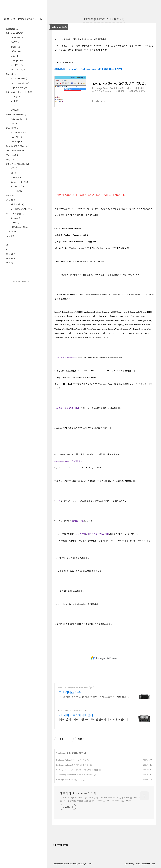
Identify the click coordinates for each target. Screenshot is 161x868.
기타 (11, 200)
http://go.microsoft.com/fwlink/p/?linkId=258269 (75, 377)
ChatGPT (12, 128)
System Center (19, 182)
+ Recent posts (60, 845)
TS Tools (16, 191)
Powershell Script (20, 133)
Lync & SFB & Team (18, 146)
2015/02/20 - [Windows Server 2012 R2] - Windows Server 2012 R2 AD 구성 (92, 248)
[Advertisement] (104, 658)
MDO (14, 110)
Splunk (15, 218)
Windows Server (16, 151)
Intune (15, 47)
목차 (10, 236)
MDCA (15, 106)
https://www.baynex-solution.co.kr (73, 688)
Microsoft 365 (15, 33)
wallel (153, 864)
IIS (13, 173)
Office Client (18, 51)
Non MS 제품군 (15, 214)
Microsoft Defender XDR (20, 92)
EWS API (16, 137)
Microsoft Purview (16, 115)
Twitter (66, 864)
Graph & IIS (17, 69)
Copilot (12, 74)
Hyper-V (12, 159)
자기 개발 (17, 204)
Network (12, 196)
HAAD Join (17, 42)
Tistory (137, 864)
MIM (14, 168)
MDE (15, 97)
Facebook (73, 864)
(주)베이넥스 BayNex (71, 692)
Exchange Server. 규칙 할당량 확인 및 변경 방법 (77, 770)
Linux (15, 223)
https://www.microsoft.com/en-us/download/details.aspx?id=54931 (78, 468)
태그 (8, 250)
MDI (14, 101)
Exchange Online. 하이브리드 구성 (71, 760)
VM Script (17, 142)
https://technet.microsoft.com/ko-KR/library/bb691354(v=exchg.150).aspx (100, 357)
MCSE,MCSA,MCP (21, 209)
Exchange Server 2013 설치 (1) (104, 19)
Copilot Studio (18, 88)
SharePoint (17, 187)
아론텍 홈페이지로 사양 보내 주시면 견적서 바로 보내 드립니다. (93, 719)
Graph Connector (19, 83)
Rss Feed (56, 864)
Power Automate (19, 78)
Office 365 (17, 38)
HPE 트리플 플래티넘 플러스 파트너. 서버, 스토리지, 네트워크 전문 (94, 698)
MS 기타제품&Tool (18, 164)
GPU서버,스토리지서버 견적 (75, 715)
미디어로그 (12, 254)
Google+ (89, 864)
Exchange (13, 29)
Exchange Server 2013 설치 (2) (69, 780)
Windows (12, 155)
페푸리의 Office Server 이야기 (24, 19)
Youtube (81, 864)
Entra (14, 56)
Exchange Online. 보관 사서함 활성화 (72, 765)
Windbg (15, 177)
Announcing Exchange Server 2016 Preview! (75, 775)
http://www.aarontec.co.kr (69, 711)
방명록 (10, 263)
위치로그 (11, 258)
